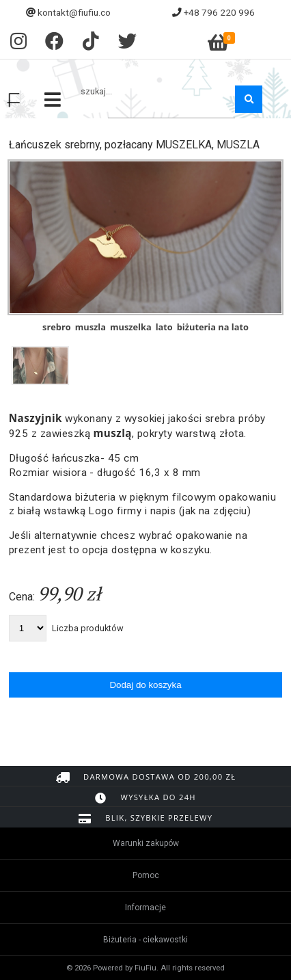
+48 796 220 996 (219, 12)
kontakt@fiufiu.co (74, 12)
